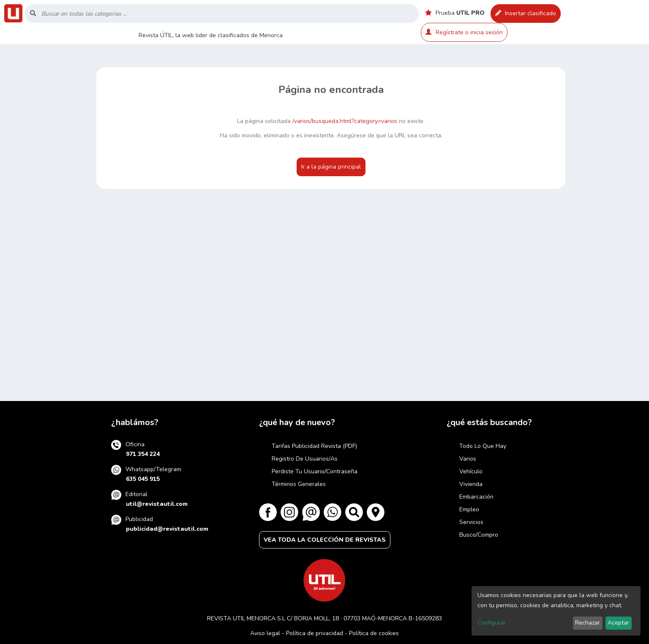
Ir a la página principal (331, 167)
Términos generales (299, 484)
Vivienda (471, 484)
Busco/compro (479, 535)
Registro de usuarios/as (305, 459)
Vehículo (471, 471)
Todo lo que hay (483, 446)
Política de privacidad (315, 633)
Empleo (469, 509)
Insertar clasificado (526, 13)
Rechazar (588, 623)
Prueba (455, 13)
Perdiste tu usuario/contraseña (315, 471)
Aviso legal (265, 633)
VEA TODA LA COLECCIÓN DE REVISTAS (325, 540)
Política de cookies (374, 633)
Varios (468, 459)
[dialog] (556, 611)
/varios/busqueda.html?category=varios (345, 121)
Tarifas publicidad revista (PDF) (314, 446)
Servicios (471, 522)
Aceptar (618, 623)
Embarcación (476, 497)
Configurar (492, 623)
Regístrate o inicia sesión (464, 32)
